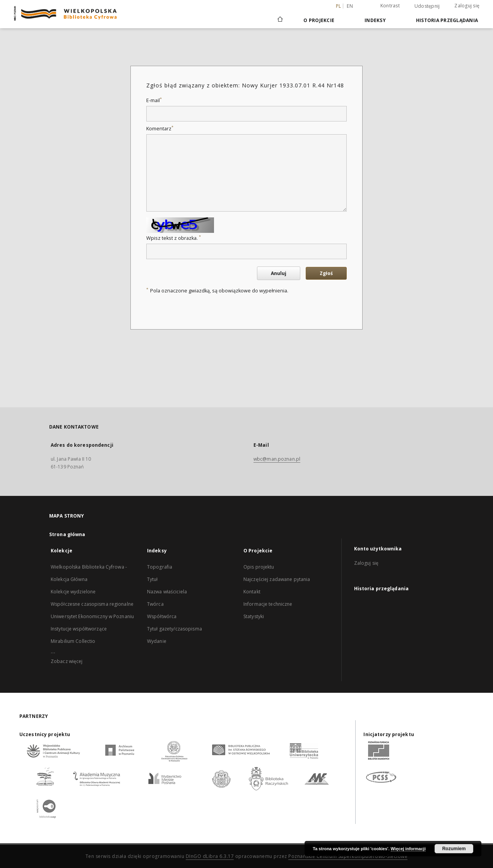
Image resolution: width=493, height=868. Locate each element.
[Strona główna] (280, 20)
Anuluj (279, 273)
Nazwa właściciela (167, 592)
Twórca (155, 604)
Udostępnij (427, 6)
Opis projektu (259, 567)
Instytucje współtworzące (79, 629)
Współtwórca (162, 616)
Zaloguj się (467, 6)
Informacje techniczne (268, 604)
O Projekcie (319, 20)
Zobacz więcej (67, 661)
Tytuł (152, 579)
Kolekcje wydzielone (73, 592)
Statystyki (254, 616)
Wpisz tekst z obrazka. (174, 238)
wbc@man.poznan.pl (277, 459)
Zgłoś (326, 273)
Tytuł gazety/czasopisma (175, 629)
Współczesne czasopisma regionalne (92, 604)
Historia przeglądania (447, 20)
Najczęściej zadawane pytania (277, 579)
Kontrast (390, 6)
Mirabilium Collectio (73, 641)
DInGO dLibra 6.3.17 (210, 856)
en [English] (350, 6)
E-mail (154, 100)
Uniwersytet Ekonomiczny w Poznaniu (92, 616)
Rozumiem (454, 849)
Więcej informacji (408, 849)
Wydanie (157, 641)
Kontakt (252, 592)
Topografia (160, 567)
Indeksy (375, 20)
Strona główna (67, 534)
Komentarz (160, 129)
